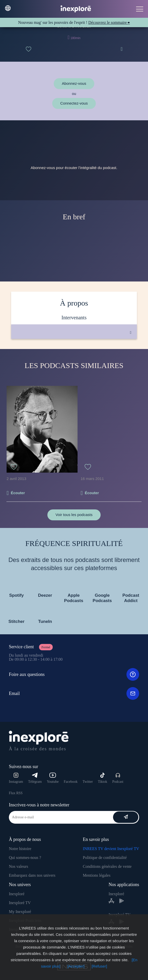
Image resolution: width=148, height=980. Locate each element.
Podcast (118, 778)
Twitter (88, 782)
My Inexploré (20, 912)
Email (74, 693)
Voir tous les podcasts (74, 515)
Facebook (70, 782)
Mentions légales (97, 875)
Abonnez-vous (74, 83)
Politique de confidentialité (105, 858)
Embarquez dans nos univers (32, 875)
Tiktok (103, 778)
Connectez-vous (74, 103)
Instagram (16, 778)
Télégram (35, 778)
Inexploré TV (20, 903)
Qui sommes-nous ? (25, 858)
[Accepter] (76, 966)
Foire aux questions (74, 674)
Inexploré (17, 894)
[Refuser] (99, 966)
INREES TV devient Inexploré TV (111, 849)
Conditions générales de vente (107, 866)
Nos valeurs (18, 866)
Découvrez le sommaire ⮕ (109, 22)
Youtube (53, 778)
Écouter (18, 493)
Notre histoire (20, 849)
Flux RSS (16, 793)
